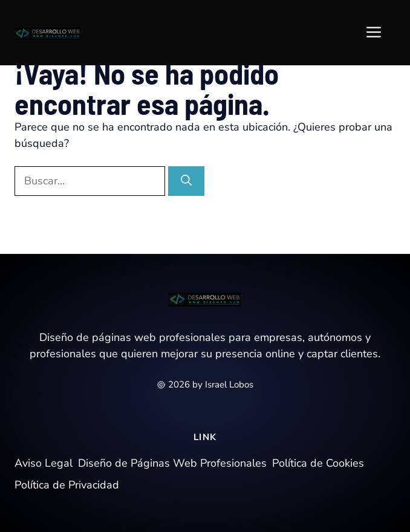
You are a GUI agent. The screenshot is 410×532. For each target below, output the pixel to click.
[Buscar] (186, 181)
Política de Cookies (318, 463)
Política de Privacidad (67, 485)
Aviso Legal (44, 463)
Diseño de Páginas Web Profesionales (172, 463)
